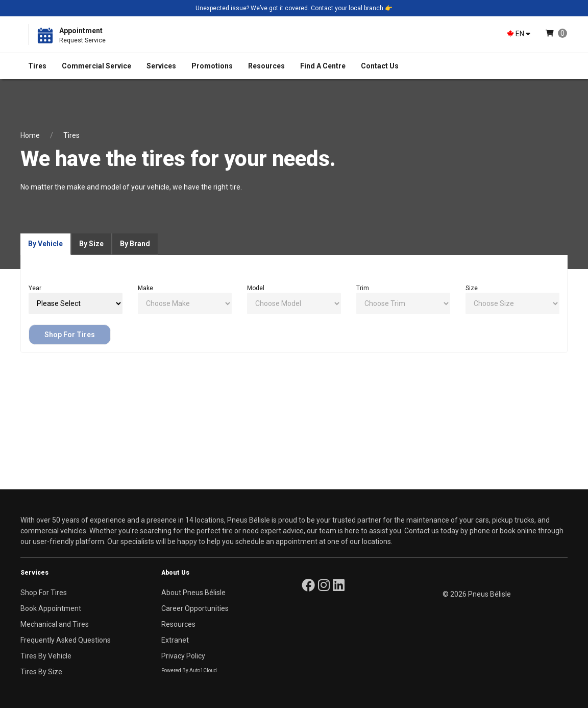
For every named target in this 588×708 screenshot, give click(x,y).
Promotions (212, 66)
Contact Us (380, 66)
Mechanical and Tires (55, 624)
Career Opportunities (195, 608)
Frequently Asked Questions (66, 640)
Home (30, 135)
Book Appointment (51, 608)
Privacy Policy (183, 656)
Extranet (175, 640)
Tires (37, 66)
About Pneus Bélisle (193, 593)
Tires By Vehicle (46, 656)
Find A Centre (323, 66)
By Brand (135, 244)
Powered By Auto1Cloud (189, 670)
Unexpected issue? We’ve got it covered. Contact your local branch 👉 (294, 8)
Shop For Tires (70, 335)
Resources (266, 66)
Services (161, 66)
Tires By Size (41, 672)
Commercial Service (96, 66)
